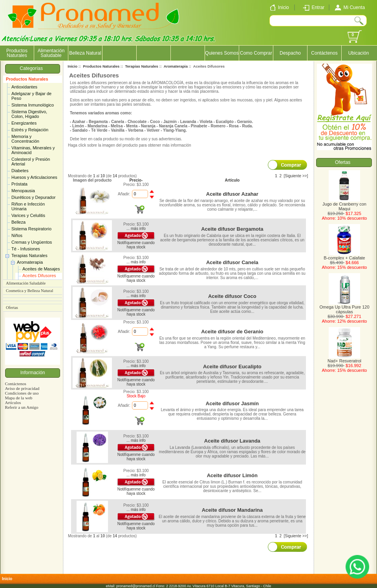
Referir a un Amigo (21, 407)
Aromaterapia (30, 262)
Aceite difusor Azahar (232, 194)
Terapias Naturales (29, 255)
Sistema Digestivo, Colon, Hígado (29, 114)
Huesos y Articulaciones (34, 177)
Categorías (32, 68)
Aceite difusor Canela (232, 262)
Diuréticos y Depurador (34, 197)
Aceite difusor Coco (232, 296)
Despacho (290, 53)
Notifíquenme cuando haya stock (136, 245)
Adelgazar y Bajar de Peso (31, 96)
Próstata (19, 184)
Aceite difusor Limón (232, 475)
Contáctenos (324, 53)
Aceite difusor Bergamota (232, 229)
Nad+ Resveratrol (344, 359)
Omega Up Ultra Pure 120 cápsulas (344, 307)
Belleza (18, 222)
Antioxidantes (24, 87)
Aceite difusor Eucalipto (232, 367)
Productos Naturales (27, 79)
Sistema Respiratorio (31, 229)
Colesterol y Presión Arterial (31, 162)
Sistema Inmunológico (33, 105)
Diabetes (20, 171)
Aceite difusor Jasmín (232, 403)
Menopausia (23, 191)
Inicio (72, 66)
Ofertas (12, 308)
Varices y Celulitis (28, 215)
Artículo (232, 180)
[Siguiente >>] (296, 176)
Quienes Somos (222, 53)
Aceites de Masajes (41, 269)
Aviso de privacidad (22, 388)
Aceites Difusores (39, 276)
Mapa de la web (18, 398)
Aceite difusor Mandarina (232, 510)
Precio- (136, 180)
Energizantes (24, 123)
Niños (17, 235)
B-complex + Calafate (344, 256)
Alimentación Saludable (51, 53)
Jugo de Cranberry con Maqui (344, 204)
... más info (136, 229)
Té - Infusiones (26, 249)
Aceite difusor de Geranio (232, 332)
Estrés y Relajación (30, 130)
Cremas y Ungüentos (32, 242)
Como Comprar (256, 53)
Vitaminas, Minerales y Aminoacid (33, 150)
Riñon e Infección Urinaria (28, 206)
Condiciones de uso (22, 393)
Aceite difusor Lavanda (232, 441)
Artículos (13, 402)
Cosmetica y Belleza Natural (29, 291)
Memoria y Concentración (25, 139)
